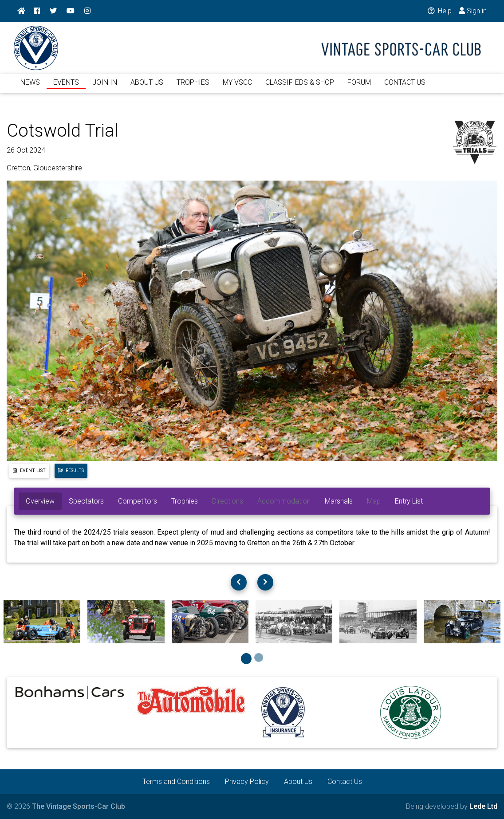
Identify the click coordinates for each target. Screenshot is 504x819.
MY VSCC (237, 88)
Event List (29, 471)
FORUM (359, 88)
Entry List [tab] (409, 501)
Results (71, 471)
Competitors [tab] (138, 501)
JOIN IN (105, 88)
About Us (298, 782)
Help (439, 11)
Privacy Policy (247, 782)
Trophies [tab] (185, 501)
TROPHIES (193, 88)
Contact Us (345, 782)
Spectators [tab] (86, 501)
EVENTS (66, 88)
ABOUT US (147, 88)
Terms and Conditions (176, 782)
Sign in (473, 11)
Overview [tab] (40, 501)
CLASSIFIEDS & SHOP (300, 88)
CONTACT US (405, 88)
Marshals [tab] (339, 501)
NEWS (30, 88)
